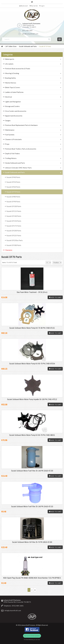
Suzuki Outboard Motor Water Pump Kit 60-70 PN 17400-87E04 (32, 364)
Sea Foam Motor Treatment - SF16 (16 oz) (32, 292)
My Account (24, 6)
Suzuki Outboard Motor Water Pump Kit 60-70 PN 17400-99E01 (32, 435)
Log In (42, 6)
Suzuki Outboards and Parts (28, 46)
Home (32, 2)
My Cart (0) (34, 6)
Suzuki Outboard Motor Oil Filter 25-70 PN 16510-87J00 (32, 542)
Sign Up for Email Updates (32, 636)
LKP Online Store (11, 46)
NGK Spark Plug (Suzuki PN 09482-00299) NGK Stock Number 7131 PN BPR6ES (32, 578)
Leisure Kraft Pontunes (28, 625)
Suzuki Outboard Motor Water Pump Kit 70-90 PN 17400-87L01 (32, 328)
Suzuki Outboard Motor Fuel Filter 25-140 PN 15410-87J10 (32, 507)
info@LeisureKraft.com (30, 34)
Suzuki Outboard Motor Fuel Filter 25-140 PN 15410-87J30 (32, 471)
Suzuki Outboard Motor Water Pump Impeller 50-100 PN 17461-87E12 (32, 399)
